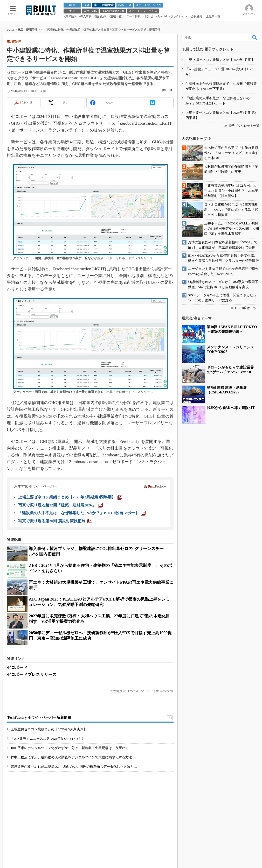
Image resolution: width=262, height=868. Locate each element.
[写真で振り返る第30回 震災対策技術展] (55, 521)
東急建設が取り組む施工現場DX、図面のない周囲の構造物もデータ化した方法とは (74, 767)
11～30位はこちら (247, 308)
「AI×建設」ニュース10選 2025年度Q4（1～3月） (48, 739)
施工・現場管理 (28, 30)
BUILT (11, 30)
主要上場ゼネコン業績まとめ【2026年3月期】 (220, 60)
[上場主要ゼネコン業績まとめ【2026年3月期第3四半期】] (70, 497)
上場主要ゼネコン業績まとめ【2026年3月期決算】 (49, 729)
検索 (255, 37)
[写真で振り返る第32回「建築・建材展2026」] (60, 505)
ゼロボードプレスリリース (32, 675)
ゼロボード (17, 668)
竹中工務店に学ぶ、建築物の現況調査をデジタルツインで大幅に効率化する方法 (71, 757)
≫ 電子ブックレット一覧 (242, 126)
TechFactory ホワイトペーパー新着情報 (39, 718)
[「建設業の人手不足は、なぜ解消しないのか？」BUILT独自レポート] (82, 513)
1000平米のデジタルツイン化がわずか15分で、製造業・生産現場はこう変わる (70, 748)
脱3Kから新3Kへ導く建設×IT (231, 408)
